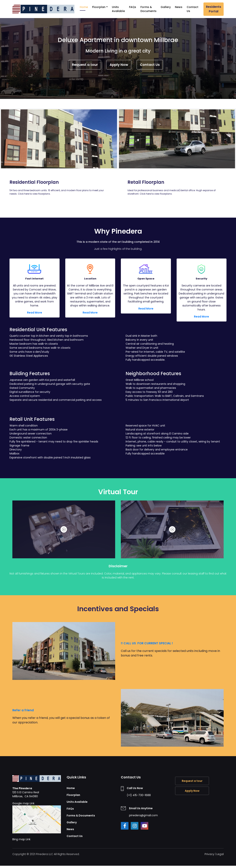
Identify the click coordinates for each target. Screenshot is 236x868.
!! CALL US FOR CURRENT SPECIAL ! (147, 643)
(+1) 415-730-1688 (139, 795)
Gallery (166, 7)
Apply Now (119, 65)
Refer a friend (23, 710)
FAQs (133, 7)
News (179, 7)
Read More (35, 313)
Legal (220, 854)
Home (84, 7)
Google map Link (37, 817)
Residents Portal (214, 9)
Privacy (209, 854)
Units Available (118, 9)
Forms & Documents (148, 9)
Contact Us (193, 9)
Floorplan (99, 7)
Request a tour (85, 65)
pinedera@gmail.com (143, 815)
